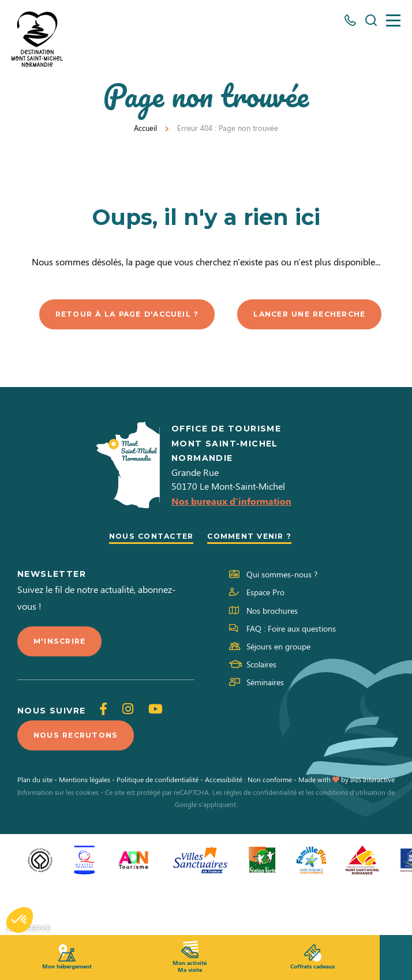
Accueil (145, 128)
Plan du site (35, 828)
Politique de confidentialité (158, 828)
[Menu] (393, 20)
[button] (20, 920)
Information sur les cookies (58, 840)
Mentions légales (85, 828)
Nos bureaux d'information (231, 546)
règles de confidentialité (260, 840)
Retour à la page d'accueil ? (210, 315)
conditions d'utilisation (351, 840)
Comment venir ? (255, 581)
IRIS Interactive (372, 828)
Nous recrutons (81, 783)
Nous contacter (146, 581)
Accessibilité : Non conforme (248, 828)
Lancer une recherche (210, 358)
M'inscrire (62, 688)
